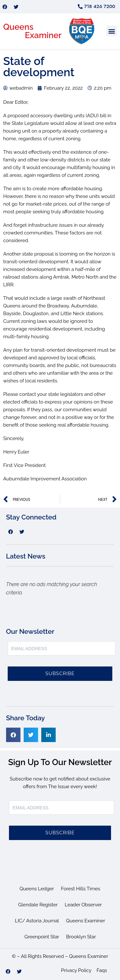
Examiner (43, 35)
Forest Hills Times (81, 889)
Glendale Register (38, 905)
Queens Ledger (37, 889)
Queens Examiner (85, 921)
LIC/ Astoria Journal (37, 921)
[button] (112, 31)
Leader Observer (83, 905)
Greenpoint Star (42, 937)
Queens (18, 27)
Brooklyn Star (81, 937)
